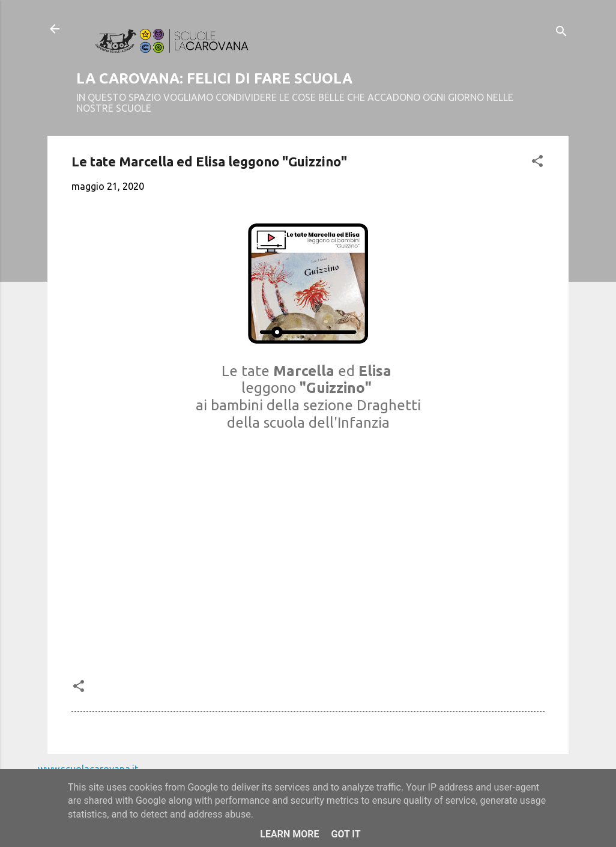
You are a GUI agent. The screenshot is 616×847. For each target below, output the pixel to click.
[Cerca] (561, 33)
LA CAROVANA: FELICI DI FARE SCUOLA (214, 78)
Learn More (289, 834)
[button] (537, 163)
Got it (346, 834)
